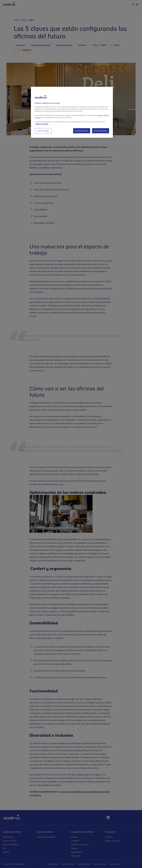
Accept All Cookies (101, 131)
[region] (72, 112)
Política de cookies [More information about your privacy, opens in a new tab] (42, 124)
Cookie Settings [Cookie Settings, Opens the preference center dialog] (43, 131)
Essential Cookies (82, 131)
